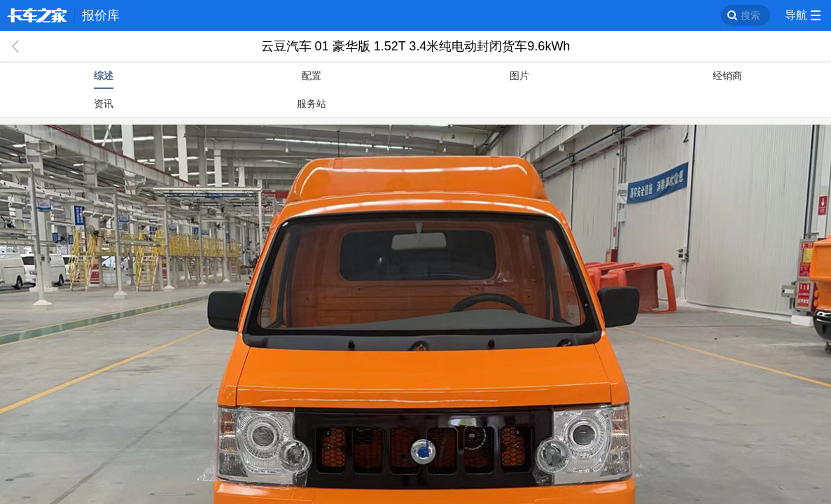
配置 (312, 76)
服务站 (312, 104)
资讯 (104, 104)
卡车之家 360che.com (37, 15)
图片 (519, 76)
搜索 (750, 15)
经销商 (727, 76)
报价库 (101, 15)
